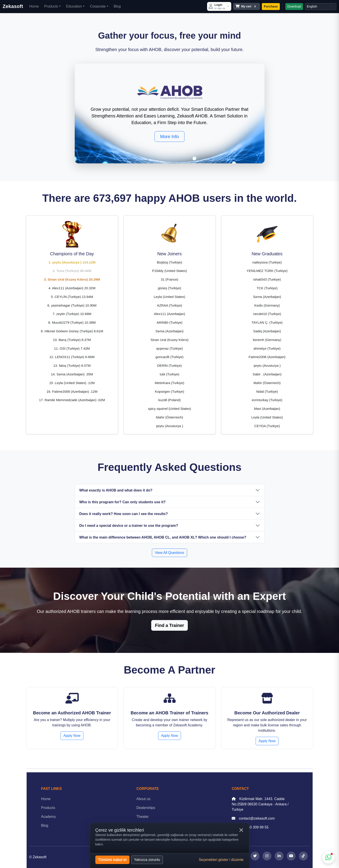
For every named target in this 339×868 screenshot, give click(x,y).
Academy (48, 817)
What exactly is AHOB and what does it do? (116, 490)
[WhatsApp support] (328, 857)
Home (34, 6)
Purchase (271, 6)
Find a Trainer (169, 625)
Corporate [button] (98, 6)
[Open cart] (246, 6)
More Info (169, 137)
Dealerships (146, 808)
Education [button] (74, 6)
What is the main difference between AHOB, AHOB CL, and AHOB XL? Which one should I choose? (163, 537)
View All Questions (169, 553)
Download (294, 6)
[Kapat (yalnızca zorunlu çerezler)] (241, 830)
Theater (142, 817)
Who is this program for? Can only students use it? (122, 502)
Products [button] (51, 6)
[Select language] (321, 7)
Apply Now (72, 736)
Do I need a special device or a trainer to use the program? (129, 526)
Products (48, 808)
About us (143, 799)
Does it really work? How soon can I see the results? (124, 514)
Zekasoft (13, 6)
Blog (117, 6)
